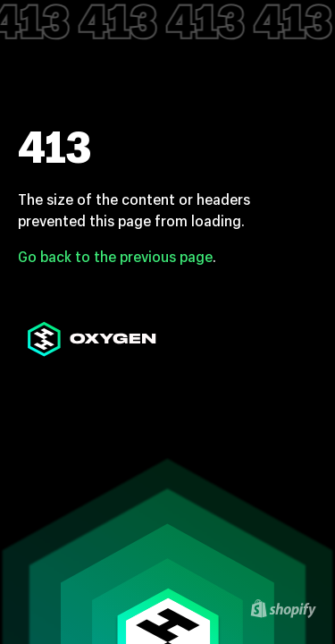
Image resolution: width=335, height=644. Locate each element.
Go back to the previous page (115, 256)
